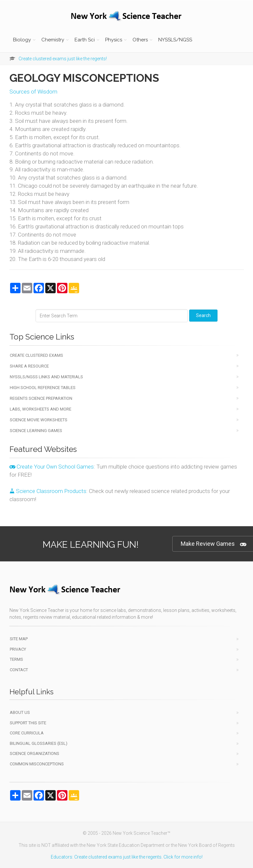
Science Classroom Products (48, 491)
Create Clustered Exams (36, 355)
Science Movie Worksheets (39, 420)
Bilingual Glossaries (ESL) (39, 743)
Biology (22, 40)
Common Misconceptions (37, 764)
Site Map (19, 639)
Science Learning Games (36, 431)
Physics (114, 40)
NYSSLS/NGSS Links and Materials (46, 377)
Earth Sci (85, 40)
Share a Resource (29, 366)
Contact (19, 670)
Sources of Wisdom (33, 92)
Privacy (18, 649)
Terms (16, 659)
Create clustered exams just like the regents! (63, 59)
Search (203, 315)
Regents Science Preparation (41, 398)
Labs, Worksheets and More (41, 409)
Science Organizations (35, 753)
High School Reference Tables (43, 388)
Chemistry (53, 40)
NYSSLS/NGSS (175, 40)
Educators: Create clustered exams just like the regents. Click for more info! (127, 857)
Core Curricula (27, 733)
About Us (20, 712)
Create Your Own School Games (52, 467)
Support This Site (28, 723)
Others (140, 40)
